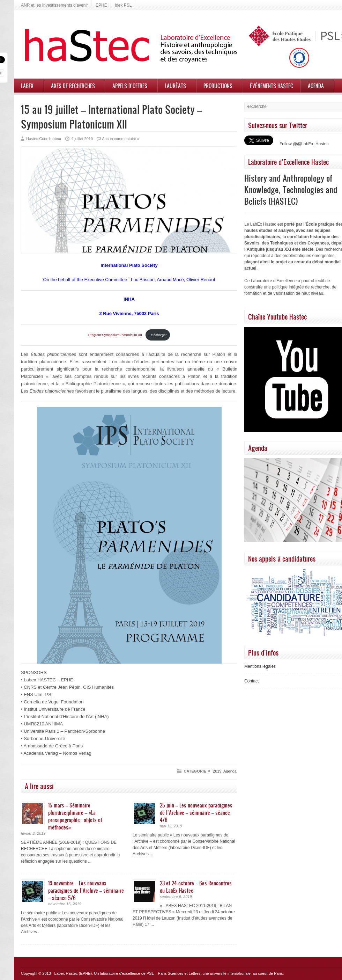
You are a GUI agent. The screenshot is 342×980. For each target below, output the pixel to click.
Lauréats (175, 86)
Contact (251, 681)
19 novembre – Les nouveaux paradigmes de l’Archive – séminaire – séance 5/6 (86, 890)
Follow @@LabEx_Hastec (304, 144)
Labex (27, 86)
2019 (217, 771)
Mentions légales (260, 666)
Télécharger (158, 335)
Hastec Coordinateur (44, 139)
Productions (218, 86)
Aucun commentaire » (121, 139)
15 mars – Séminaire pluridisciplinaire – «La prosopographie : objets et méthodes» (75, 816)
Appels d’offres (130, 86)
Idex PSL (123, 5)
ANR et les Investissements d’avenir (54, 5)
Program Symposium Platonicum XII (116, 335)
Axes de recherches (73, 86)
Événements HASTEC (272, 86)
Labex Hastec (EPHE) (73, 973)
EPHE (101, 5)
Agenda (316, 86)
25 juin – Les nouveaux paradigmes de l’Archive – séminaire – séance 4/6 (196, 812)
